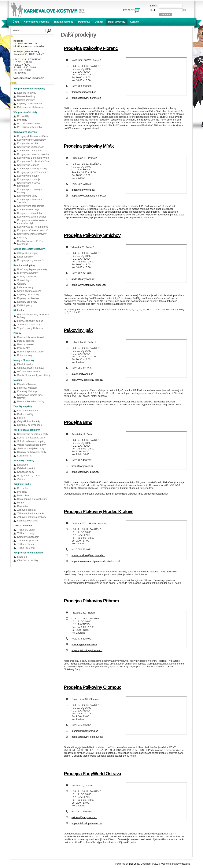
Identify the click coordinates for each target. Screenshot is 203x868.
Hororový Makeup (27, 388)
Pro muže (23, 488)
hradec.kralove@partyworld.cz (88, 555)
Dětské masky (25, 364)
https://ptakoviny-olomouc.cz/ (87, 737)
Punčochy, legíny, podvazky (32, 269)
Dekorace (23, 465)
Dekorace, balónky (28, 411)
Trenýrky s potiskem (28, 540)
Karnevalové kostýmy (36, 22)
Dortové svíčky (25, 414)
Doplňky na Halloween (30, 104)
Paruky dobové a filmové (31, 337)
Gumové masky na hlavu (31, 368)
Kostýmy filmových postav (31, 140)
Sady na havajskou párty (31, 448)
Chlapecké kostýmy (28, 253)
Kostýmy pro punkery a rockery (30, 191)
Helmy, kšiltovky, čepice (30, 321)
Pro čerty (22, 120)
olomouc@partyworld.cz (85, 731)
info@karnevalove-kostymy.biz (29, 46)
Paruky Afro (24, 348)
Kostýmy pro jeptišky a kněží (33, 172)
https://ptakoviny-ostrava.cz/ (87, 823)
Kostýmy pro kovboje (29, 179)
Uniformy (22, 238)
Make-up (22, 557)
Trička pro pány (26, 533)
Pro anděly (23, 116)
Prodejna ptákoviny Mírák (89, 146)
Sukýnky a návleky (28, 273)
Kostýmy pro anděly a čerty (32, 169)
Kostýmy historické (28, 143)
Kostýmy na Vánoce (28, 165)
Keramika (22, 506)
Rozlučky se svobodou (30, 425)
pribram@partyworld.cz (84, 645)
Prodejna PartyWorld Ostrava (92, 774)
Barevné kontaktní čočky (31, 401)
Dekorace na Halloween (30, 107)
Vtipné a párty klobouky (30, 328)
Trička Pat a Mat (26, 548)
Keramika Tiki (25, 456)
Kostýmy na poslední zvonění (33, 154)
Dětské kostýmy (26, 100)
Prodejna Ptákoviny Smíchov (92, 235)
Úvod (16, 22)
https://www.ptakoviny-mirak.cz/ (89, 196)
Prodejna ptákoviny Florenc (91, 48)
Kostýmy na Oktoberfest (30, 147)
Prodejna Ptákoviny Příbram (91, 601)
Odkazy (99, 22)
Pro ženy (22, 492)
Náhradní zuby (25, 287)
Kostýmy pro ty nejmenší (31, 260)
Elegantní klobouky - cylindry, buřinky (33, 316)
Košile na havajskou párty (31, 438)
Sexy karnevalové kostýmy (32, 234)
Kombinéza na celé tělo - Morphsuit (31, 243)
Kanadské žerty (26, 472)
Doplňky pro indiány (28, 295)
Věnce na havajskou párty (31, 445)
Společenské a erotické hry (32, 499)
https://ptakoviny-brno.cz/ (85, 472)
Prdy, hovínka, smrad (29, 475)
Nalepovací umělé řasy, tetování (30, 396)
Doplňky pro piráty (27, 302)
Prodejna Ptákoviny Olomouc (93, 687)
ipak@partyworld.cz (82, 374)
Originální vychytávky (29, 421)
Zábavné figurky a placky (31, 513)
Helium (21, 418)
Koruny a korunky (27, 277)
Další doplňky (25, 305)
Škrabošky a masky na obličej (33, 375)
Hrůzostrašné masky (28, 371)
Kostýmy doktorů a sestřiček (33, 136)
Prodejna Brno (78, 422)
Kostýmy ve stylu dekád (30, 213)
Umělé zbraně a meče (29, 291)
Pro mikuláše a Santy (29, 123)
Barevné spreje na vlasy (30, 352)
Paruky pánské (25, 344)
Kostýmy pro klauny (28, 176)
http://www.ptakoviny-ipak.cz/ (87, 380)
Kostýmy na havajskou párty (33, 434)
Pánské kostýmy (26, 96)
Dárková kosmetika (28, 521)
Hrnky (20, 503)
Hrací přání (23, 495)
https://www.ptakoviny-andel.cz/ (89, 285)
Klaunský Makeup (27, 391)
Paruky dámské (26, 341)
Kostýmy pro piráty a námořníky (29, 184)
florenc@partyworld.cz (84, 92)
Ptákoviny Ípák (78, 330)
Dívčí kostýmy (25, 257)
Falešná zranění (26, 468)
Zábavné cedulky (27, 510)
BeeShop (134, 864)
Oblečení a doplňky (28, 560)
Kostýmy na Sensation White (33, 158)
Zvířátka (22, 479)
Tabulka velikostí (64, 22)
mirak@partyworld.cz (83, 190)
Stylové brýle (24, 280)
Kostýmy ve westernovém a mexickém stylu (32, 222)
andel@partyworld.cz (83, 279)
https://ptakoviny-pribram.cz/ (87, 650)
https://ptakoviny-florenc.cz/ (87, 98)
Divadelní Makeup (27, 384)
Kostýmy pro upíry (27, 196)
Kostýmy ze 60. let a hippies (33, 227)
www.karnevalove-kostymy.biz (29, 78)
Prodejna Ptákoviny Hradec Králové (99, 511)
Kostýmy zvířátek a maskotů (33, 230)
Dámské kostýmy (27, 93)
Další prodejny (117, 22)
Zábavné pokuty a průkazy (32, 517)
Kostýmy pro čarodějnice (31, 206)
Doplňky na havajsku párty (32, 452)
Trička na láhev (26, 544)
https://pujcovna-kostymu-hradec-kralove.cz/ (96, 561)
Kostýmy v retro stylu (29, 209)
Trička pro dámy (26, 530)
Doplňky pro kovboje (28, 298)
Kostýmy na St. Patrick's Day (33, 161)
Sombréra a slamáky (29, 324)
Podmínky (84, 22)
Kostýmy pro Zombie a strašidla (30, 201)
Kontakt (135, 22)
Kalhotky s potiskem (28, 537)
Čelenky (22, 284)
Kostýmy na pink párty (29, 151)
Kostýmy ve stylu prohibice (32, 217)
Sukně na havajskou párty (31, 441)
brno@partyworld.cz (83, 466)
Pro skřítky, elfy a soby (30, 127)
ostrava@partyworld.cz (84, 817)
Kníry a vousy (25, 355)
